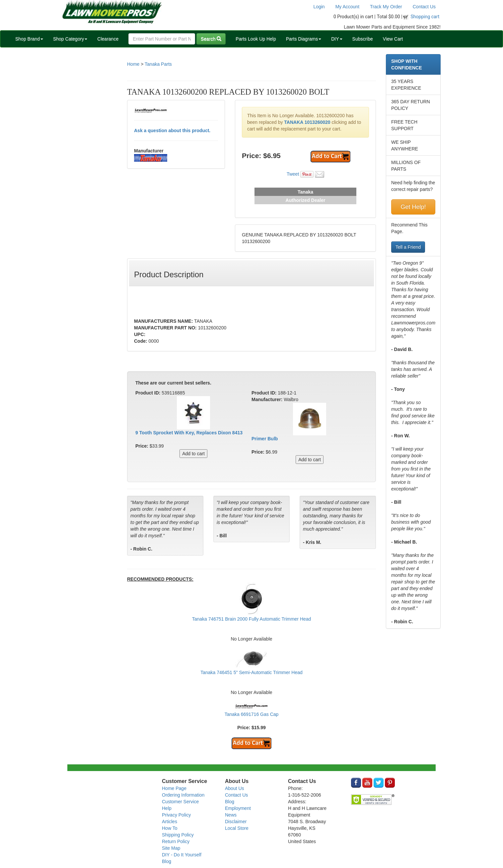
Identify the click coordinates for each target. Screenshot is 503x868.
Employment (238, 808)
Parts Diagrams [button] (304, 39)
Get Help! (413, 207)
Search (211, 39)
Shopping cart (425, 17)
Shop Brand (29, 39)
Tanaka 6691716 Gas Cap (252, 714)
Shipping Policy (178, 835)
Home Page (174, 788)
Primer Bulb (265, 439)
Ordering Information (183, 795)
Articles (170, 822)
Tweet (293, 174)
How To (170, 828)
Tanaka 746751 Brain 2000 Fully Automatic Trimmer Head (252, 619)
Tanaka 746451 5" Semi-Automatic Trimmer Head (251, 672)
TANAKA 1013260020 (307, 122)
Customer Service (180, 802)
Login (319, 7)
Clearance (108, 39)
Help (167, 808)
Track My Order (386, 7)
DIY (337, 39)
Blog (167, 861)
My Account (347, 7)
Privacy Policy (176, 815)
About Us (235, 788)
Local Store (237, 828)
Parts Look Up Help (256, 39)
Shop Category (70, 39)
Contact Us (424, 7)
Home (133, 64)
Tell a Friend (408, 247)
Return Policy (176, 841)
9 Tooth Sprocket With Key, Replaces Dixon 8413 (189, 433)
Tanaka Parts (158, 64)
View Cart (393, 39)
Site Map (171, 848)
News (231, 815)
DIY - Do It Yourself (182, 855)
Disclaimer (236, 822)
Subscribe (363, 39)
